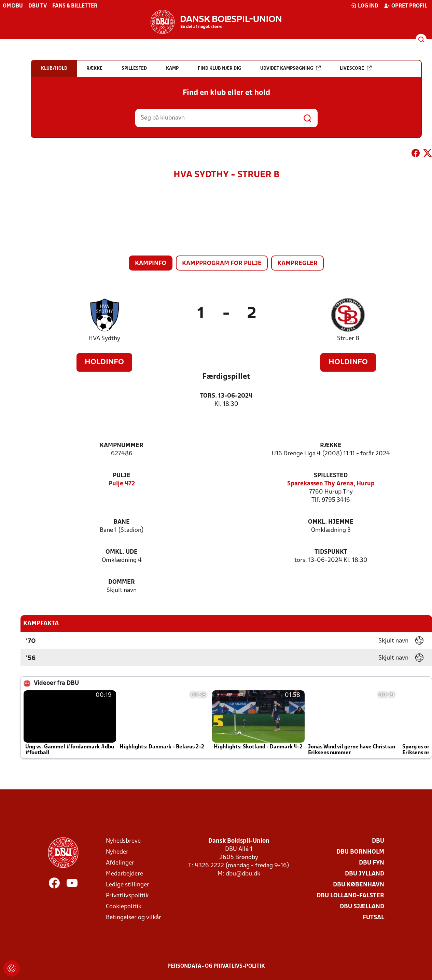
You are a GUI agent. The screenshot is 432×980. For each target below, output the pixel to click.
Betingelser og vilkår (134, 918)
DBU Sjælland (362, 907)
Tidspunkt (331, 552)
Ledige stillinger (128, 885)
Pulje (122, 476)
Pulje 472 (122, 484)
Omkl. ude (122, 552)
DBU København (359, 885)
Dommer (122, 582)
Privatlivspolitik (127, 896)
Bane (122, 522)
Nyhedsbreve (123, 841)
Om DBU (13, 6)
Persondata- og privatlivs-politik (216, 966)
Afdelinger (120, 863)
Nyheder (117, 852)
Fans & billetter (75, 6)
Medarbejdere (124, 874)
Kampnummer (122, 446)
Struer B (348, 339)
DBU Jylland (365, 874)
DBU (378, 841)
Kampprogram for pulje (222, 264)
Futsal (373, 918)
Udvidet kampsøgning (290, 68)
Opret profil (406, 6)
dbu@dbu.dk (243, 874)
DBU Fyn (372, 863)
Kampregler (297, 264)
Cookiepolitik (124, 907)
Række (331, 446)
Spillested (331, 476)
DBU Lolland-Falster (350, 896)
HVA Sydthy (104, 339)
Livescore (356, 68)
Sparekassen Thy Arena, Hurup (331, 484)
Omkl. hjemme (331, 522)
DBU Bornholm (360, 852)
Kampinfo (151, 264)
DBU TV (38, 6)
